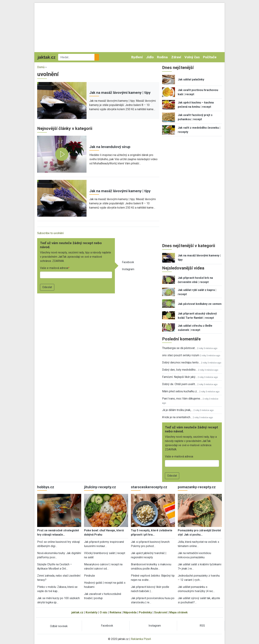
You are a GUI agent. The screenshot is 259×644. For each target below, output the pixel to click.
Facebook (128, 262)
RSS (202, 626)
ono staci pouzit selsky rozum (181, 355)
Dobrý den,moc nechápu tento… (181, 362)
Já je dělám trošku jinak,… (177, 410)
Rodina (162, 57)
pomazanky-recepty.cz (197, 487)
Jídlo (150, 57)
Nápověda (130, 612)
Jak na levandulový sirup (110, 147)
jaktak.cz (77, 612)
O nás (104, 612)
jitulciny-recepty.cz (100, 487)
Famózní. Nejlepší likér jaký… (180, 377)
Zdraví (176, 57)
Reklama (115, 612)
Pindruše (90, 576)
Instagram (128, 269)
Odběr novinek (59, 626)
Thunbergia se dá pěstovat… (179, 348)
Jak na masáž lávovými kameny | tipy (120, 93)
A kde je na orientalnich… (177, 417)
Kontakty (92, 612)
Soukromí (161, 612)
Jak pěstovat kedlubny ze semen (200, 304)
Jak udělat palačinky (191, 79)
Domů (41, 67)
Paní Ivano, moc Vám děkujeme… (182, 399)
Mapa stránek (178, 612)
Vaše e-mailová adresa (54, 268)
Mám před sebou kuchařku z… (180, 391)
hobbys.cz (46, 487)
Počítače (210, 57)
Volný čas (192, 57)
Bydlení (137, 57)
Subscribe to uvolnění (50, 233)
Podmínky (145, 612)
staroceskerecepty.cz (149, 487)
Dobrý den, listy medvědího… (180, 370)
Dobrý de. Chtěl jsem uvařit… (179, 384)
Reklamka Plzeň (141, 639)
